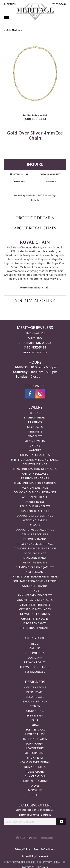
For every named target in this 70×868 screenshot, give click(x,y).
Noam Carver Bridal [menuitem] (35, 762)
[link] (57, 4)
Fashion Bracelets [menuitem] (35, 511)
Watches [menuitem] (35, 450)
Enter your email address (35, 815)
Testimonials (35, 672)
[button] (10, 4)
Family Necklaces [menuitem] (35, 474)
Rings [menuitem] (35, 590)
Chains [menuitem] (35, 446)
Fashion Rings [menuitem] (35, 417)
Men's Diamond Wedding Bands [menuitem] (35, 460)
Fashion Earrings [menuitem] (35, 488)
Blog (35, 644)
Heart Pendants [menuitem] (35, 562)
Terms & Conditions (35, 667)
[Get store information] (35, 353)
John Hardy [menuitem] (35, 744)
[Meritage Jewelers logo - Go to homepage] (35, 12)
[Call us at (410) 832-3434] (35, 347)
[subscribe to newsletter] (61, 822)
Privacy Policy (35, 662)
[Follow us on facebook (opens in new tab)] (30, 394)
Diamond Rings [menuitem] (35, 558)
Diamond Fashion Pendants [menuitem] (35, 492)
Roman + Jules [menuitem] (35, 767)
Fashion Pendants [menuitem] (35, 478)
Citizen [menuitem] (35, 706)
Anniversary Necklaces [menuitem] (35, 600)
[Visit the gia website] (21, 838)
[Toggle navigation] (6, 17)
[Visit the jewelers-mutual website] (47, 838)
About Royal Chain (35, 228)
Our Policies (35, 653)
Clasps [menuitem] (35, 525)
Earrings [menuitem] (35, 422)
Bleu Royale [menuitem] (35, 697)
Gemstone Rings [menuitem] (35, 464)
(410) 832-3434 (35, 119)
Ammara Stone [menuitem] (35, 687)
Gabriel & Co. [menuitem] (35, 729)
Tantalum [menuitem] (35, 790)
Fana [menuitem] (35, 720)
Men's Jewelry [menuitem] (35, 441)
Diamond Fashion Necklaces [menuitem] (35, 469)
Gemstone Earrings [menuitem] (35, 614)
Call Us (35, 648)
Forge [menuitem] (35, 725)
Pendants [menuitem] (35, 431)
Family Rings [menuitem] (35, 502)
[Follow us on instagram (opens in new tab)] (40, 394)
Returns (51, 182)
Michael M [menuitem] (35, 758)
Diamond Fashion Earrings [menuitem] (35, 483)
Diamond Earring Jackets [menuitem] (35, 567)
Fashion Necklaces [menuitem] (35, 497)
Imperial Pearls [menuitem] (35, 739)
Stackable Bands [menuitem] (35, 586)
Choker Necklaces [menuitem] (35, 619)
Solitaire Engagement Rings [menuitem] (35, 581)
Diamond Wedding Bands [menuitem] (35, 530)
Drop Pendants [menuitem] (35, 623)
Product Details (35, 218)
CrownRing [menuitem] (35, 711)
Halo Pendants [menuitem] (35, 572)
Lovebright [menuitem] (35, 748)
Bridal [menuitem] (35, 413)
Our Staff (35, 658)
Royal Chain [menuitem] (35, 772)
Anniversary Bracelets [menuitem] (35, 595)
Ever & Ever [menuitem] (35, 715)
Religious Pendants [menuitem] (35, 628)
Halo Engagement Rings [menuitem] (35, 544)
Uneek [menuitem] (35, 795)
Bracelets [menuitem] (35, 436)
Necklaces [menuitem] (35, 427)
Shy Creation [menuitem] (35, 776)
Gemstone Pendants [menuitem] (35, 605)
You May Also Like (35, 300)
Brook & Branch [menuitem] (35, 701)
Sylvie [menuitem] (35, 786)
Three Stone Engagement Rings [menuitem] (35, 576)
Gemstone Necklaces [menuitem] (35, 609)
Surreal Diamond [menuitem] (35, 781)
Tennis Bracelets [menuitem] (35, 534)
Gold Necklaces (15, 30)
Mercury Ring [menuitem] (35, 753)
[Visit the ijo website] (33, 838)
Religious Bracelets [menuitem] (35, 506)
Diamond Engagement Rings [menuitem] (35, 548)
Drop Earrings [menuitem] (35, 553)
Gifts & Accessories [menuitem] (35, 455)
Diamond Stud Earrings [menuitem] (35, 516)
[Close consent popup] (64, 862)
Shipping (19, 182)
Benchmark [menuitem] (35, 692)
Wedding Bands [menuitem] (35, 520)
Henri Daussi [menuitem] (35, 734)
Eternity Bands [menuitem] (35, 539)
